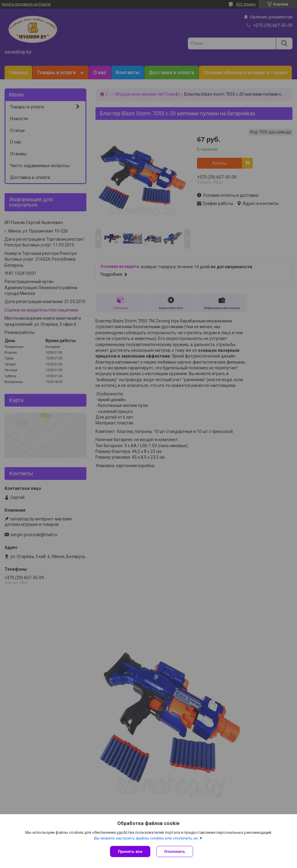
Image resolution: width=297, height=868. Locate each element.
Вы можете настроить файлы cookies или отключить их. (146, 838)
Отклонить (175, 851)
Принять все (130, 851)
